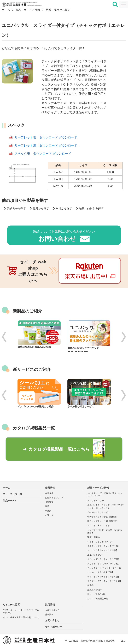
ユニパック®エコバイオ (98, 513)
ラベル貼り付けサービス (99, 500)
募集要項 (49, 602)
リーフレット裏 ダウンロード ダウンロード (46, 145)
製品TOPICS (9, 488)
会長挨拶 (49, 481)
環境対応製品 (94, 525)
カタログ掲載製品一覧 (98, 586)
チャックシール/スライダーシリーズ (104, 556)
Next (124, 326)
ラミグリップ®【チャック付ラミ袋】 (105, 569)
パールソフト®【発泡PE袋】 (101, 560)
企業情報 (50, 475)
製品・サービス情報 (28, 10)
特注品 (90, 573)
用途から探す (64, 208)
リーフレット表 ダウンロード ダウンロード (46, 137)
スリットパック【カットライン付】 (104, 551)
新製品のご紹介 (95, 578)
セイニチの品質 (11, 592)
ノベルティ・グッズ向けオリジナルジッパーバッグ (105, 482)
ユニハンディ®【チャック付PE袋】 (104, 547)
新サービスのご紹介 (97, 582)
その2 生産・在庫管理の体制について (21, 605)
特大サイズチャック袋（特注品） (103, 509)
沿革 (47, 494)
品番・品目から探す (58, 10)
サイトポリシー (54, 614)
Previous (4, 326)
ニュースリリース (13, 482)
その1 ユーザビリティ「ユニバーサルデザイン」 (21, 599)
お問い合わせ (52, 608)
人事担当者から (52, 598)
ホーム (6, 10)
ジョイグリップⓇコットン (100, 529)
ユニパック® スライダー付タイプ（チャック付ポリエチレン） (106, 494)
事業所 (48, 498)
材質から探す (41, 208)
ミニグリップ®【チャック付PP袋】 (104, 534)
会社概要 (49, 490)
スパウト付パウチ (97, 488)
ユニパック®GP (95, 542)
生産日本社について (54, 485)
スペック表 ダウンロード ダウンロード (43, 153)
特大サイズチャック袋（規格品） (103, 504)
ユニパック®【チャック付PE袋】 (103, 538)
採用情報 (50, 592)
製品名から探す (16, 208)
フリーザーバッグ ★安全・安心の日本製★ (105, 519)
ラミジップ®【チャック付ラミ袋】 (104, 564)
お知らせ (49, 503)
